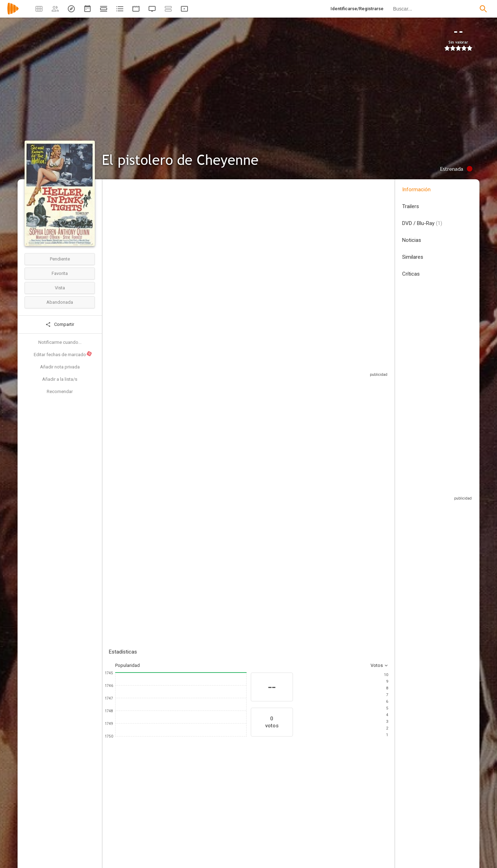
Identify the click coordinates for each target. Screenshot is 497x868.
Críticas (411, 274)
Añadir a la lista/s (60, 379)
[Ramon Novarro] (341, 817)
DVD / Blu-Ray (422, 223)
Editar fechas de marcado (63, 354)
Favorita (60, 273)
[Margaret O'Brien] (214, 817)
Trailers (411, 206)
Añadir (162, 491)
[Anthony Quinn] (172, 817)
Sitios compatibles (313, 365)
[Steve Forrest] (256, 817)
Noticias (412, 240)
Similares (413, 257)
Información (416, 189)
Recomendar (60, 391)
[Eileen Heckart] (299, 817)
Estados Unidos (125, 232)
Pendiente (60, 259)
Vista (60, 288)
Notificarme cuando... (60, 342)
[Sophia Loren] (130, 817)
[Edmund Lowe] (383, 817)
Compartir (60, 324)
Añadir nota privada (60, 367)
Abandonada (60, 302)
